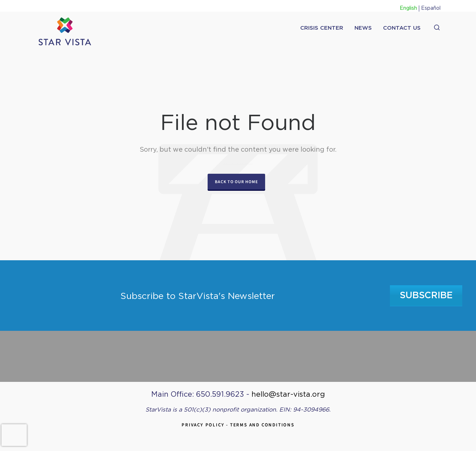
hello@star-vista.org (288, 395)
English (408, 8)
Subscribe (426, 296)
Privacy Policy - (206, 425)
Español (431, 8)
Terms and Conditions (262, 425)
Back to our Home (236, 182)
